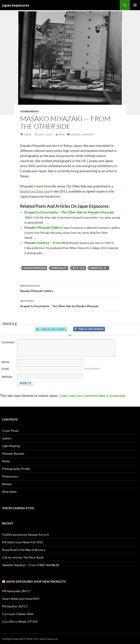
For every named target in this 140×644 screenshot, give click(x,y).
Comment (8, 342)
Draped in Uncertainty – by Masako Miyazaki (69, 212)
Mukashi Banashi (13, 453)
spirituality (59, 268)
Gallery (7, 438)
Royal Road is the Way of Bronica (24, 550)
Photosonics (10, 476)
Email (5, 369)
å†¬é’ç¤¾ (79, 268)
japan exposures (16, 5)
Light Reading (11, 446)
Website (7, 377)
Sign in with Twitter (51, 329)
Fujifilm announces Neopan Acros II (25, 535)
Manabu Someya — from (46, 243)
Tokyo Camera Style (18, 508)
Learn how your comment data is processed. (93, 396)
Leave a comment (82, 134)
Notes (6, 461)
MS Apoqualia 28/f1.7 (16, 591)
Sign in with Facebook (89, 329)
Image (28, 134)
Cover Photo (29, 111)
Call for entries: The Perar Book (23, 557)
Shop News (9, 492)
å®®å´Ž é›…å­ (99, 268)
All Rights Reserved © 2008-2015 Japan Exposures (30, 639)
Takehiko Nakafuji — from (31, 565)
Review (7, 484)
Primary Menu (135, 5)
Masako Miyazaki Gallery (43, 227)
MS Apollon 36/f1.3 (15, 606)
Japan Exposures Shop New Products (36, 581)
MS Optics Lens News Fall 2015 (23, 542)
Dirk (61, 134)
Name (5, 362)
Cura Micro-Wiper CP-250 (20, 621)
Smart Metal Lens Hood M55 (21, 599)
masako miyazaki (35, 268)
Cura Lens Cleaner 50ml (18, 614)
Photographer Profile (16, 469)
